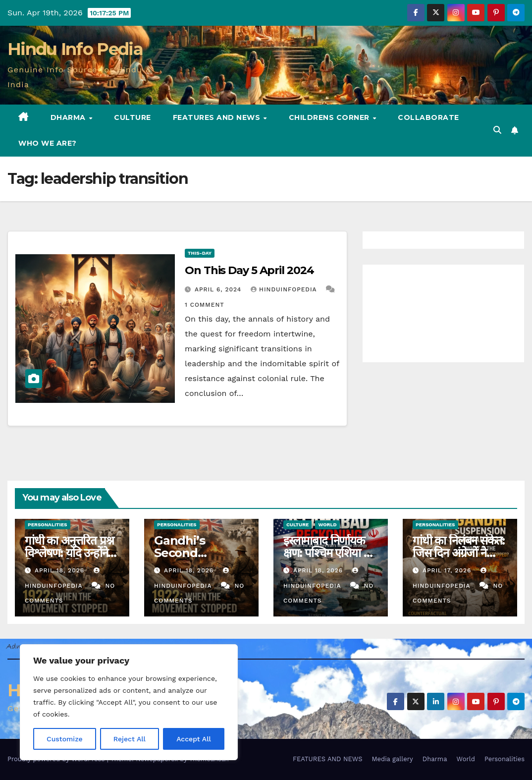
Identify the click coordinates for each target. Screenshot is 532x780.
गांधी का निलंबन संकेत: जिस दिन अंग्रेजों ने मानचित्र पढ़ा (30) (459, 553)
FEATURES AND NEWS (218, 117)
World (327, 525)
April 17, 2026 (448, 570)
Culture (133, 117)
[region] (129, 702)
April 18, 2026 (61, 570)
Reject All (130, 739)
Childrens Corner (330, 117)
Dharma (69, 117)
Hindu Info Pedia (75, 49)
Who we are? (48, 143)
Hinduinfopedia (285, 289)
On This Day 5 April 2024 (249, 270)
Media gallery (392, 759)
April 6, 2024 (219, 289)
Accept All (194, 739)
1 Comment (205, 305)
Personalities (48, 525)
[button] (497, 130)
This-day (200, 253)
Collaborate (428, 117)
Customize (65, 739)
